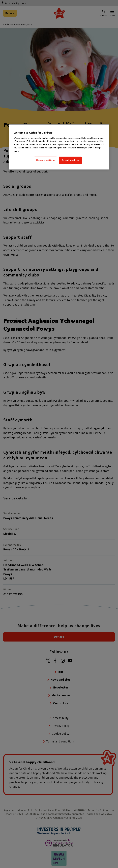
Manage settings (46, 160)
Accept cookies (70, 160)
